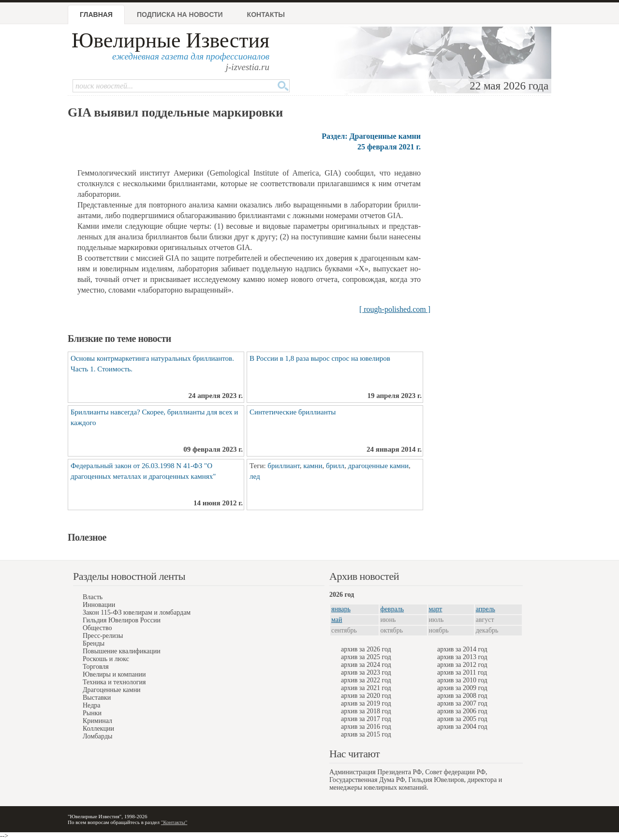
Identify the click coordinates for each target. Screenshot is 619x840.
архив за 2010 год (462, 680)
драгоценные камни (379, 466)
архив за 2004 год (462, 727)
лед (255, 476)
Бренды (94, 643)
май (337, 620)
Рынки (92, 713)
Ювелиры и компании (114, 674)
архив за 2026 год (366, 649)
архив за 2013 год (462, 657)
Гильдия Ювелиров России (122, 620)
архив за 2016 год (366, 727)
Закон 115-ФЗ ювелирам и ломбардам (137, 612)
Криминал (97, 721)
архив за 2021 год (366, 688)
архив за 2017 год (366, 719)
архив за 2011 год (462, 672)
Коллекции (98, 729)
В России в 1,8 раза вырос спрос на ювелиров (320, 358)
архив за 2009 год (462, 688)
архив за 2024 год (366, 665)
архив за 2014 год (462, 649)
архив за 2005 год (462, 719)
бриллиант (283, 466)
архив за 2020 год (366, 696)
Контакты (266, 15)
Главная (96, 15)
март (436, 609)
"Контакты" (174, 822)
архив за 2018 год (366, 711)
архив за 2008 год (462, 696)
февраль (392, 609)
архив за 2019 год (366, 703)
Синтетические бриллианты (293, 412)
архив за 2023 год (366, 672)
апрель (486, 609)
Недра (91, 705)
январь (341, 609)
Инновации (99, 605)
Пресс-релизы (103, 636)
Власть (93, 597)
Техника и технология (114, 682)
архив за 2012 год (462, 665)
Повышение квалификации (122, 651)
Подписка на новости (180, 15)
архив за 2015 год (366, 734)
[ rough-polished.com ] (395, 309)
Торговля (96, 667)
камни (313, 466)
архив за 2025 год (366, 657)
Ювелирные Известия (170, 40)
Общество (97, 628)
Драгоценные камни (112, 690)
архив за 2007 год (462, 703)
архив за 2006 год (462, 711)
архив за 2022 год (366, 680)
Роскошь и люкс (106, 659)
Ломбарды (97, 736)
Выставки (97, 698)
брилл (335, 466)
